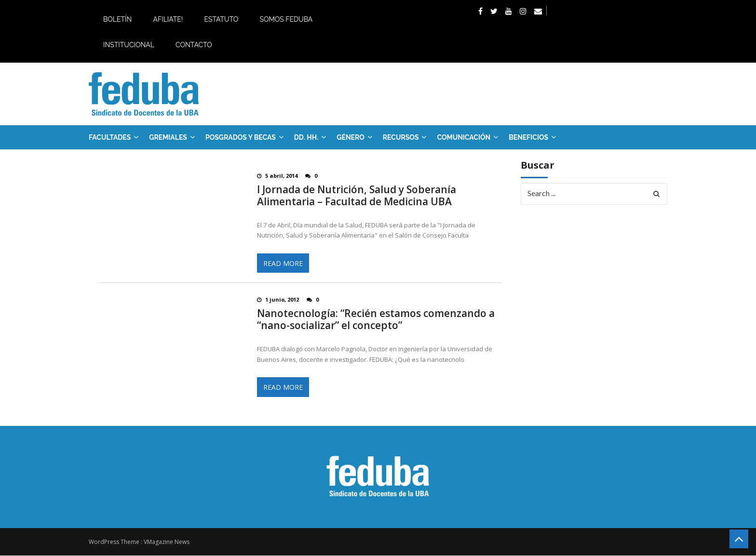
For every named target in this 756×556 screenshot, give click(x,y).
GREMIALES (168, 137)
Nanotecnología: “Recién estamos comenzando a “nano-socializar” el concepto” (376, 320)
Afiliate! (168, 19)
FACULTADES (110, 137)
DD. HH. (306, 137)
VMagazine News (167, 542)
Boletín (117, 19)
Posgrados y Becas (241, 137)
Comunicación (464, 137)
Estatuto (221, 19)
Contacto (194, 45)
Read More (283, 263)
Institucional (129, 45)
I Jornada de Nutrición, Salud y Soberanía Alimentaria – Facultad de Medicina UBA (357, 196)
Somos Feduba (286, 19)
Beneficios (528, 137)
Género (351, 137)
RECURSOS (401, 137)
